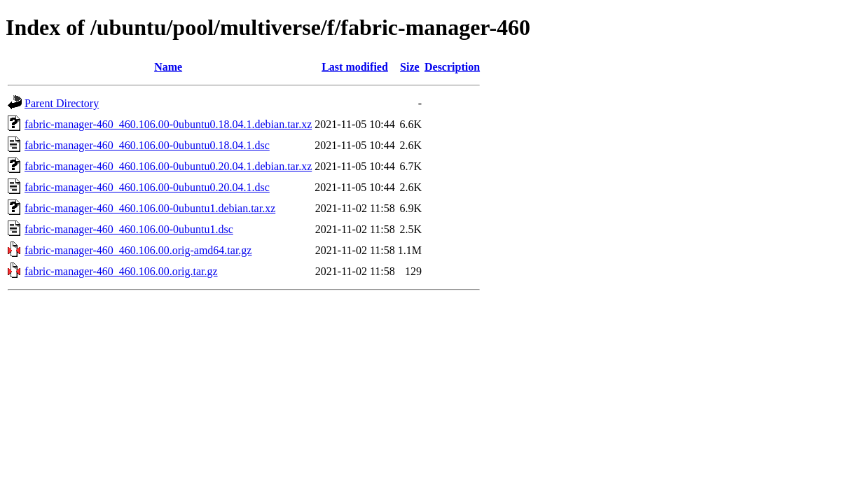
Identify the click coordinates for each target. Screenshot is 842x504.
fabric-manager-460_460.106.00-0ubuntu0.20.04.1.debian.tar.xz (168, 166)
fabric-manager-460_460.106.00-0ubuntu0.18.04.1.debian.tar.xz (168, 124)
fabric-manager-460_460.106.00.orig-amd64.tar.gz (138, 250)
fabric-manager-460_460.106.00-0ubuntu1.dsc (129, 229)
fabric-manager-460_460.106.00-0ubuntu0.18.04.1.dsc (147, 145)
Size (410, 67)
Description (452, 67)
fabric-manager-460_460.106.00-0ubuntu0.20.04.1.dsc (147, 187)
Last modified (355, 67)
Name (168, 67)
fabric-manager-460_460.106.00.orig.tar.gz (121, 271)
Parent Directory (62, 103)
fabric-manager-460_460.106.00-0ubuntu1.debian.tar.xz (150, 208)
